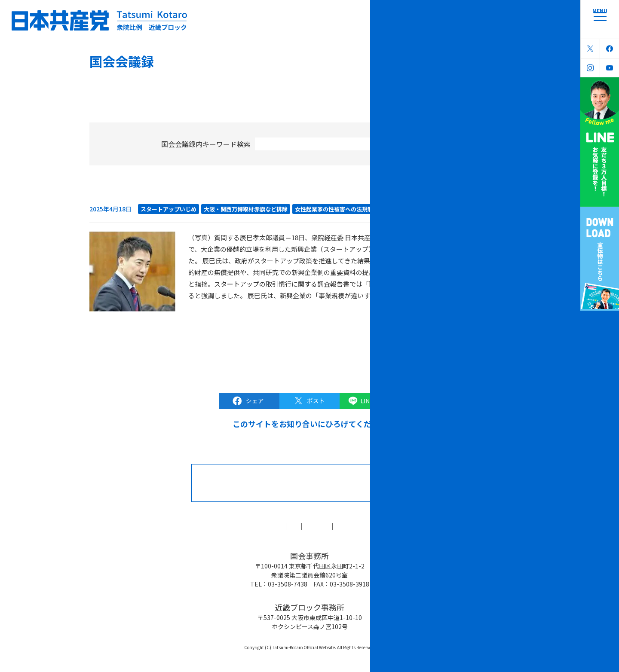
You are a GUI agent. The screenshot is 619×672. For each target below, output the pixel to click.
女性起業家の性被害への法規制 (334, 209)
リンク (409, 526)
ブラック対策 (306, 526)
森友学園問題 (363, 526)
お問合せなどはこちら (323, 483)
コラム (260, 526)
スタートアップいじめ (169, 209)
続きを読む (438, 295)
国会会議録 (217, 526)
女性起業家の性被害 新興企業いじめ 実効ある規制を (194, 193)
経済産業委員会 (400, 209)
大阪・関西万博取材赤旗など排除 (246, 209)
